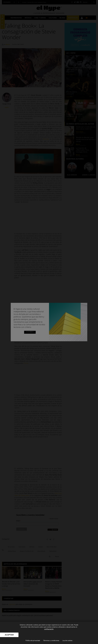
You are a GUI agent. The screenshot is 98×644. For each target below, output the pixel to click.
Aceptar (9, 635)
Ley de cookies (67, 641)
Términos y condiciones (51, 641)
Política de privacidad (33, 641)
